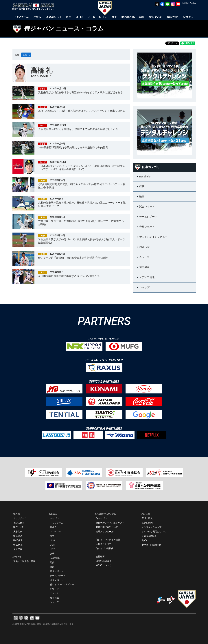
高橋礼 (26, 55)
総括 (52, 562)
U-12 (52, 549)
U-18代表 (18, 536)
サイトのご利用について (154, 532)
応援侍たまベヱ (104, 544)
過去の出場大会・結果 (24, 561)
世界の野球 (147, 523)
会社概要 (100, 557)
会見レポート (57, 580)
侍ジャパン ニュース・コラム (64, 28)
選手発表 (54, 598)
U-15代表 (18, 540)
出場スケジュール (105, 532)
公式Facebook (149, 536)
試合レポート (57, 571)
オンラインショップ (152, 527)
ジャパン (54, 518)
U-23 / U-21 (19, 527)
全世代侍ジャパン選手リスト (110, 523)
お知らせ (54, 589)
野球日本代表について (107, 527)
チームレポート (58, 576)
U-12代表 (18, 545)
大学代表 (18, 532)
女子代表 (18, 549)
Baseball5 (55, 558)
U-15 (52, 545)
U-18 (52, 540)
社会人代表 (19, 523)
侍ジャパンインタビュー (62, 584)
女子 (52, 554)
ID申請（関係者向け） (153, 545)
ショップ (54, 602)
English (193, 3)
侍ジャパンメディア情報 (108, 540)
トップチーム (20, 518)
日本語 (185, 3)
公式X (145, 540)
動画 (52, 567)
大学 (52, 536)
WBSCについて (104, 565)
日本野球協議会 (104, 561)
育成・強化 (147, 518)
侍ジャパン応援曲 (105, 548)
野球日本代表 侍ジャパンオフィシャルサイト (34, 7)
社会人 (53, 527)
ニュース (54, 593)
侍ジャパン (101, 518)
